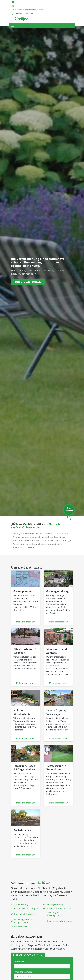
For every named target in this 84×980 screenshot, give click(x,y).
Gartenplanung (23, 591)
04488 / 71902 (29, 14)
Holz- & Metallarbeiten (23, 712)
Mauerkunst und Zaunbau (57, 651)
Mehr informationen (26, 622)
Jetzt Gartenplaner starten (28, 955)
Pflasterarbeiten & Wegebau (25, 651)
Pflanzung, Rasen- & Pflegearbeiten (25, 768)
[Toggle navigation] (13, 26)
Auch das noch (22, 830)
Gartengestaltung (57, 591)
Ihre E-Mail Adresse (24, 972)
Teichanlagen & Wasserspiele (56, 712)
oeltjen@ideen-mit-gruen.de (32, 10)
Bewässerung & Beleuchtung (56, 768)
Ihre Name (20, 962)
